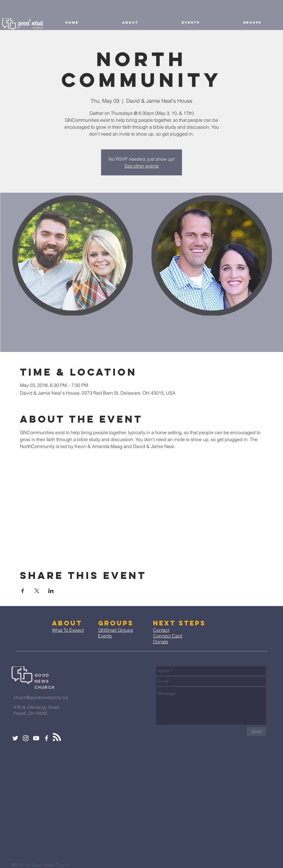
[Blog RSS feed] (57, 737)
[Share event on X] (37, 591)
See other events (142, 166)
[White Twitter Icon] (15, 738)
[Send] (256, 731)
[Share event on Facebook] (23, 591)
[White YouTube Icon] (36, 738)
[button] (130, 23)
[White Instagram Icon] (26, 738)
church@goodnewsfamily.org (41, 697)
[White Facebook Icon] (46, 738)
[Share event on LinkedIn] (51, 591)
